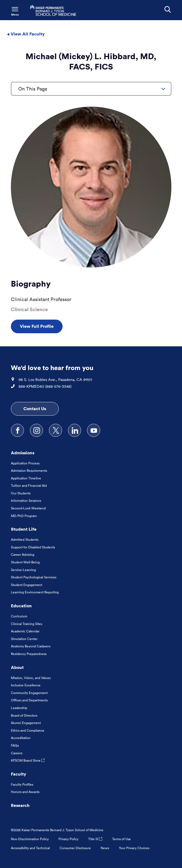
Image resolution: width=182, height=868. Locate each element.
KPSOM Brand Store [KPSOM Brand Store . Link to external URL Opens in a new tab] (28, 760)
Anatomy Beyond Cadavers (31, 646)
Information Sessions (26, 501)
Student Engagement (27, 585)
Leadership (19, 708)
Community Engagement (29, 693)
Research (20, 805)
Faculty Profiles (22, 784)
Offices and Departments (29, 700)
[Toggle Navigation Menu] (15, 11)
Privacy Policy (68, 839)
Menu (15, 15)
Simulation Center (24, 639)
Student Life (24, 529)
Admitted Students (25, 540)
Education (21, 606)
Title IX (95, 839)
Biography (31, 284)
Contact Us (35, 409)
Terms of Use (121, 839)
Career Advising (23, 555)
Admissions (23, 453)
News (105, 848)
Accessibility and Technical (30, 848)
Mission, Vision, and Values (31, 678)
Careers (17, 753)
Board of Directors (24, 715)
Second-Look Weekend (28, 508)
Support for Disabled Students (33, 547)
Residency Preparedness (29, 654)
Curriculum (19, 616)
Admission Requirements (29, 471)
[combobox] (91, 89)
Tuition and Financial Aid (29, 486)
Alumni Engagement (26, 723)
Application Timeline (26, 478)
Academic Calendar (25, 631)
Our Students (21, 493)
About (17, 667)
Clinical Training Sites (27, 624)
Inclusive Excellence (26, 685)
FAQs (15, 745)
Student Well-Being (25, 562)
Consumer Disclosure (75, 848)
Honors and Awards (25, 792)
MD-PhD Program (24, 516)
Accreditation (21, 738)
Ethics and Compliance (28, 730)
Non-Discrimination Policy (30, 839)
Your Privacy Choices (134, 848)
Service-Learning (23, 570)
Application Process (25, 463)
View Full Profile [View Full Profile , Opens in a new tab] (37, 326)
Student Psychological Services (34, 577)
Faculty (18, 774)
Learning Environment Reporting (35, 592)
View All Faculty (26, 34)
